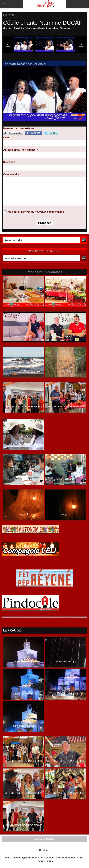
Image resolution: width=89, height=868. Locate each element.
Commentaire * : (13, 174)
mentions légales (44, 839)
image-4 (24, 514)
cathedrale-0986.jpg (24, 726)
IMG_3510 (24, 371)
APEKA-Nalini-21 (24, 479)
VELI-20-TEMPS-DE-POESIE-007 (23, 407)
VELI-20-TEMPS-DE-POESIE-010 (23, 825)
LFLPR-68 (23, 301)
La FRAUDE (12, 630)
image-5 (66, 514)
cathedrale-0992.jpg (66, 661)
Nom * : (8, 137)
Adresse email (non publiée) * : (21, 150)
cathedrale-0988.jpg (66, 694)
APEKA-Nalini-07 (66, 479)
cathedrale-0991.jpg (24, 661)
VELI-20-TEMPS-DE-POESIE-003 (65, 407)
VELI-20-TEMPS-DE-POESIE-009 (23, 793)
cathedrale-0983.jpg (24, 694)
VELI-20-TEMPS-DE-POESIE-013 (65, 793)
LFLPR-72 (65, 301)
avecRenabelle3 (23, 336)
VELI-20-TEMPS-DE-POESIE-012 (23, 761)
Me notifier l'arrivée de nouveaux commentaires (36, 212)
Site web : (9, 162)
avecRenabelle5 (65, 336)
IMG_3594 (66, 371)
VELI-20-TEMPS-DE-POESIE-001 (65, 761)
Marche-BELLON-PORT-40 (23, 444)
